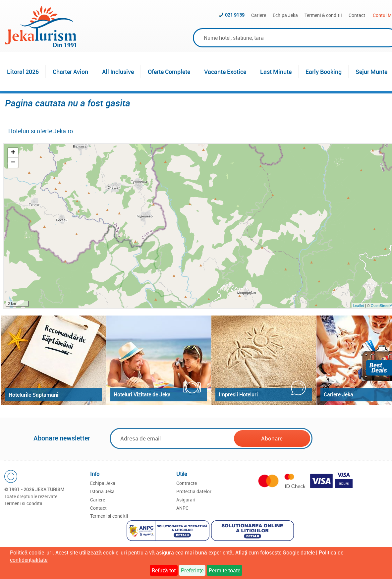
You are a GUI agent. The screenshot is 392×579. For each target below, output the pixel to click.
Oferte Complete (169, 72)
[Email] (172, 438)
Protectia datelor (194, 491)
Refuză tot (164, 570)
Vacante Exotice (225, 72)
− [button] (13, 163)
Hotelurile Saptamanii (34, 395)
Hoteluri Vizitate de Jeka (142, 394)
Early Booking (324, 72)
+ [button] (13, 153)
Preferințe (192, 570)
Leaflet (359, 306)
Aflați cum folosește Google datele (275, 552)
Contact (357, 15)
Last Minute (276, 72)
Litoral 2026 (23, 72)
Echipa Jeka (285, 15)
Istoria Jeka (102, 491)
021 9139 (235, 15)
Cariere (259, 15)
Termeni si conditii (23, 503)
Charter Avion (70, 72)
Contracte (187, 483)
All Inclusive (118, 72)
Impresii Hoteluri (238, 394)
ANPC (182, 508)
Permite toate (224, 570)
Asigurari (186, 500)
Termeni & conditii (323, 15)
